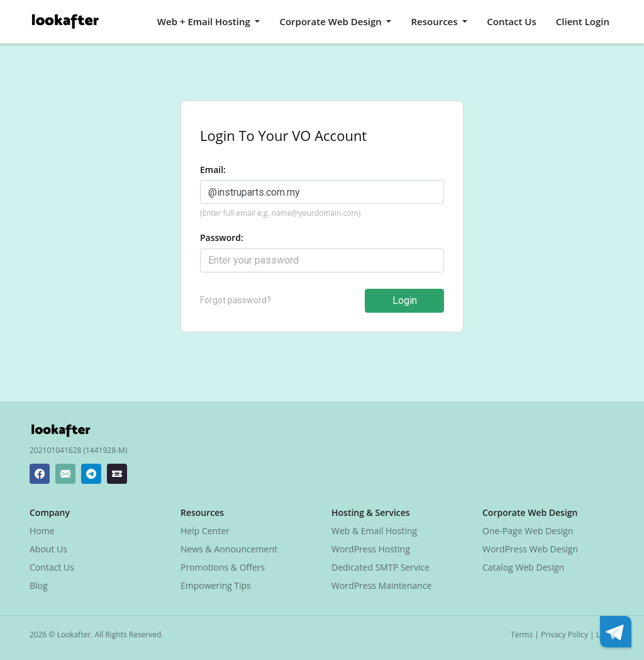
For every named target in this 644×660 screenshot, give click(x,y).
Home (42, 531)
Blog (39, 585)
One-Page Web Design (528, 531)
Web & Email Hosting (374, 531)
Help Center (205, 531)
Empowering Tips (216, 585)
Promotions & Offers (223, 567)
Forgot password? (236, 300)
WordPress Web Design (530, 549)
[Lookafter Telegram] (91, 474)
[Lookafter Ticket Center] (117, 474)
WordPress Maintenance (381, 585)
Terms (522, 635)
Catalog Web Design (523, 567)
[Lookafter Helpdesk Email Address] (65, 474)
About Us (48, 549)
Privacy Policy (564, 635)
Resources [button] (435, 21)
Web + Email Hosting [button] (205, 21)
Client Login (583, 21)
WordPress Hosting (371, 549)
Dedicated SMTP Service (380, 567)
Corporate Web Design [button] (331, 21)
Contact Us (512, 21)
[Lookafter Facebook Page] (40, 474)
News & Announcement (229, 549)
